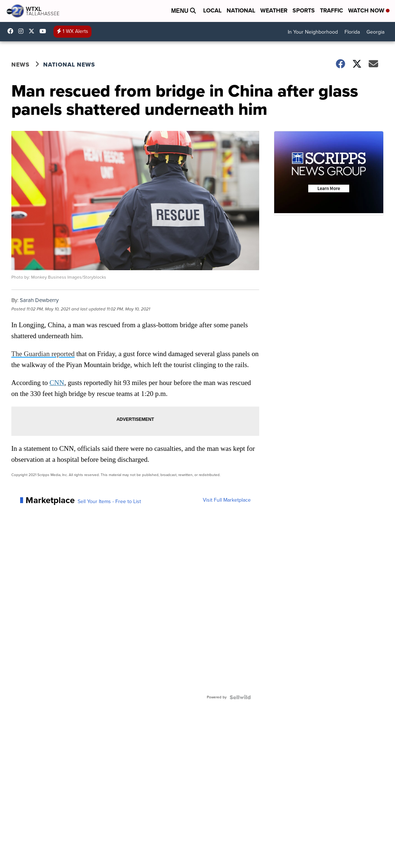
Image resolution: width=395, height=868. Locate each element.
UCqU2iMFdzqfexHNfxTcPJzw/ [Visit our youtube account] (45, 31)
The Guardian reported (43, 354)
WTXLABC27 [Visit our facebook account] (12, 31)
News (21, 65)
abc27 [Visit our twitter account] (33, 31)
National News (69, 65)
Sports (304, 10)
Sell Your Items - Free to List (109, 502)
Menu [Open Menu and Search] (183, 11)
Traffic (331, 10)
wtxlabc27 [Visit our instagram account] (23, 31)
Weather (274, 10)
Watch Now (369, 10)
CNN (57, 383)
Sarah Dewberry (39, 300)
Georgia (375, 32)
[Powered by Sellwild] (240, 697)
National (241, 10)
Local (212, 10)
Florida (352, 32)
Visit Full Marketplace (227, 500)
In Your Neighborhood (313, 32)
